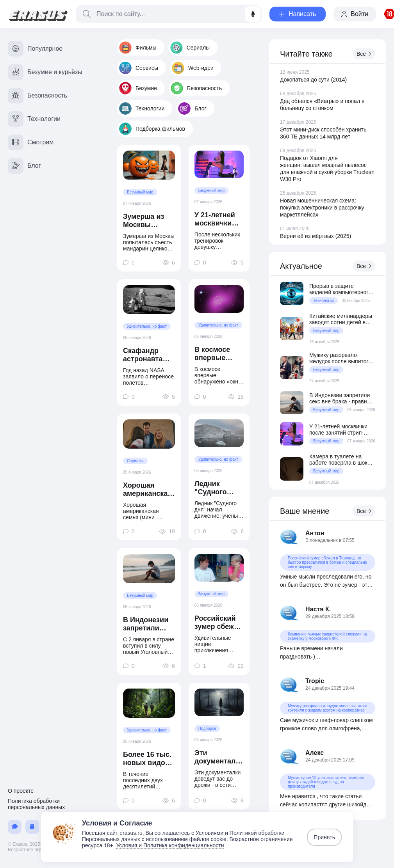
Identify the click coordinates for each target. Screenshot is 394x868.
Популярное (35, 49)
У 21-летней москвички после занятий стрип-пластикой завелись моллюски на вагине (218, 219)
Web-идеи (193, 68)
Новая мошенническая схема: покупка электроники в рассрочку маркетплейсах (322, 208)
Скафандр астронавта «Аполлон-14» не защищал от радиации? (149, 355)
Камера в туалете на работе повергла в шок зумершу (338, 460)
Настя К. (318, 609)
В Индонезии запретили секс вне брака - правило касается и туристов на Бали (149, 624)
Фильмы (138, 48)
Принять (324, 837)
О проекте (21, 791)
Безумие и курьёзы (45, 72)
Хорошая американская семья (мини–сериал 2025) (147, 490)
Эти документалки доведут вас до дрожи (219, 757)
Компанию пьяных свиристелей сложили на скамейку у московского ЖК (327, 636)
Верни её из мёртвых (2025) (316, 236)
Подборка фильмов (152, 129)
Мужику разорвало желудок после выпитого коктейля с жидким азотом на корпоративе (340, 358)
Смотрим (31, 142)
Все (364, 54)
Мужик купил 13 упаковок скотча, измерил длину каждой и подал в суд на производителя (326, 782)
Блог (192, 108)
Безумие (138, 88)
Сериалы (190, 48)
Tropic (315, 681)
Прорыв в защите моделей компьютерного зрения (340, 289)
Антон (315, 533)
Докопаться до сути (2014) (313, 80)
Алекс (315, 753)
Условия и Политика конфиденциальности (170, 845)
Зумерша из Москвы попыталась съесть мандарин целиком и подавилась (144, 221)
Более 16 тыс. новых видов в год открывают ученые (147, 759)
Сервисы (139, 68)
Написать (298, 14)
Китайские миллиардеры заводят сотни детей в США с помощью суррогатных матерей (341, 319)
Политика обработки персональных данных (36, 804)
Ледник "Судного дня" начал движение (214, 488)
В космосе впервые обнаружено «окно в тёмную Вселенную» (216, 354)
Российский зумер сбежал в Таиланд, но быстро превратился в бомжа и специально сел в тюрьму (218, 623)
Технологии (142, 108)
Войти (355, 14)
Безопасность (196, 88)
